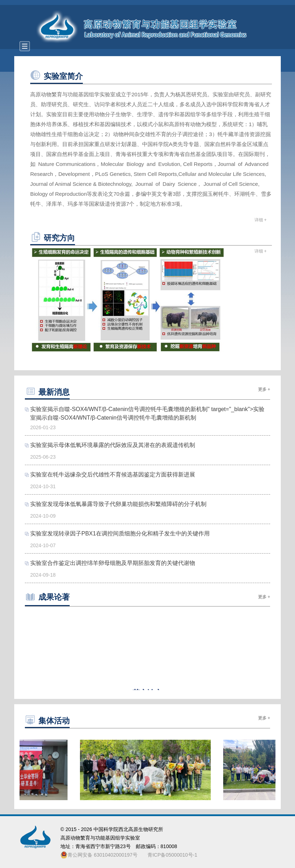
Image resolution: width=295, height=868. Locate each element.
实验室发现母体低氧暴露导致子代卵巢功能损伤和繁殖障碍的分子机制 (118, 504)
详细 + (261, 220)
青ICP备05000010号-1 (172, 855)
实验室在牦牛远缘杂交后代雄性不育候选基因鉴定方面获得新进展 (113, 475)
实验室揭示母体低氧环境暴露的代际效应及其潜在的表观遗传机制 (113, 445)
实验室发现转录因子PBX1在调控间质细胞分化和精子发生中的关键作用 (120, 533)
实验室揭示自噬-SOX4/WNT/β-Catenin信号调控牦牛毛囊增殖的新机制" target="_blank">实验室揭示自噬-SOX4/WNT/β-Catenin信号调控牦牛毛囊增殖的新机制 (147, 413)
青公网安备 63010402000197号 (99, 855)
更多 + (264, 390)
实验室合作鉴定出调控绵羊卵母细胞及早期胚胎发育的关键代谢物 (113, 563)
